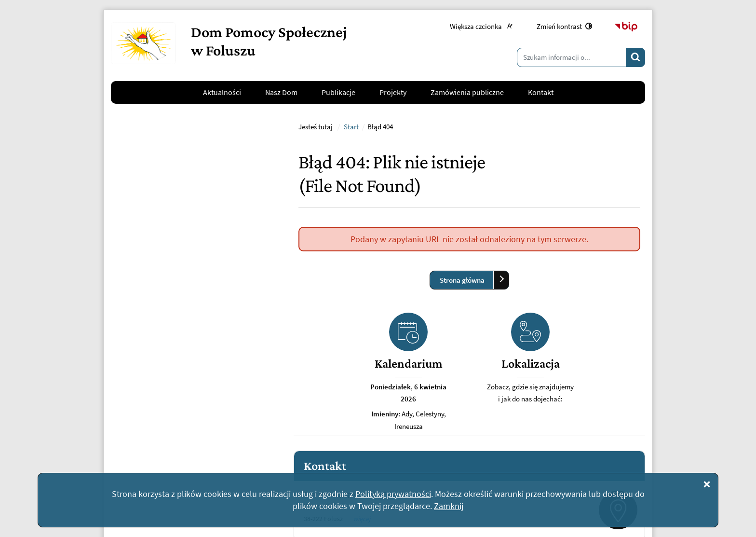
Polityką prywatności (393, 494)
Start (351, 253)
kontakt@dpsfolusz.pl (174, 401)
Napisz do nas (148, 424)
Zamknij (449, 506)
